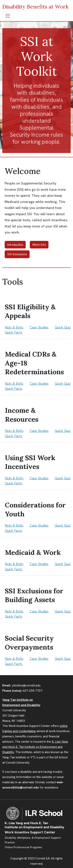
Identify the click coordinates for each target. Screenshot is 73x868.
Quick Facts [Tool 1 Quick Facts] (14, 332)
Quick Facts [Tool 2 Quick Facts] (14, 389)
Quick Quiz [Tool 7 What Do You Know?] (63, 611)
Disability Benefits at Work (35, 7)
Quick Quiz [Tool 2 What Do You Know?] (63, 383)
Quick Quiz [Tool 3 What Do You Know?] (63, 431)
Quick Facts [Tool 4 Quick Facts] (14, 483)
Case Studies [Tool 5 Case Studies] (39, 525)
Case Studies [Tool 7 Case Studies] (39, 611)
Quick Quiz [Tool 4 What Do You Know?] (63, 478)
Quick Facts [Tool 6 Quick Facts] (14, 569)
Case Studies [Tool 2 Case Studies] (39, 383)
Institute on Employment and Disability (35, 747)
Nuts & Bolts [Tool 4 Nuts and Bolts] (14, 478)
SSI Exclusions (17, 254)
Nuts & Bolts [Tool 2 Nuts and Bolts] (14, 383)
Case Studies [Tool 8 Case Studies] (39, 659)
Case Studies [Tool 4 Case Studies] (39, 478)
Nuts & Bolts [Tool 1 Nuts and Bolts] (14, 327)
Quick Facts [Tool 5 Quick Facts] (14, 531)
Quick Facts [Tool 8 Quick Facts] (14, 664)
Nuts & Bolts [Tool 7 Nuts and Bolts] (14, 611)
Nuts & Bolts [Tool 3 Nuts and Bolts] (14, 431)
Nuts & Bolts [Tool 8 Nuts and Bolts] (14, 659)
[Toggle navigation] (8, 16)
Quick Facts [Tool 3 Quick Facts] (14, 436)
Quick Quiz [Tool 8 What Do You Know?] (63, 659)
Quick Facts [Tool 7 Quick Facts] (14, 616)
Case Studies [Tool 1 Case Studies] (39, 327)
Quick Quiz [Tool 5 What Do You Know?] (63, 525)
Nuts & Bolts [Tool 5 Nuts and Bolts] (14, 525)
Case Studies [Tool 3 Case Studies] (39, 431)
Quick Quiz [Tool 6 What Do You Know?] (63, 564)
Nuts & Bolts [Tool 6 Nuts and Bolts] (14, 564)
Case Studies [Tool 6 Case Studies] (39, 564)
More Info (39, 245)
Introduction (15, 245)
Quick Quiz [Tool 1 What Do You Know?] (63, 327)
